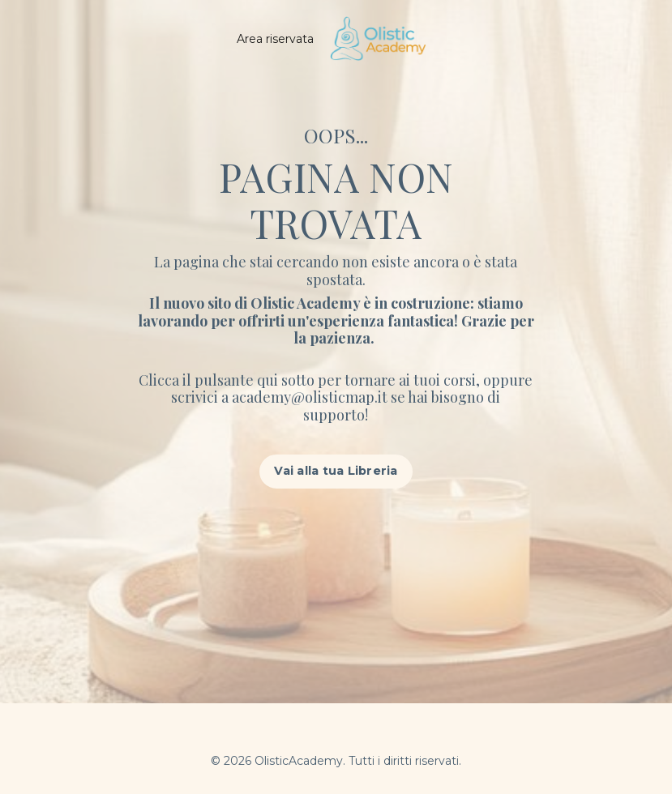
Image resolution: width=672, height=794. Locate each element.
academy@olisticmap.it (311, 397)
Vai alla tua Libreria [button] (336, 471)
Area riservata (275, 39)
